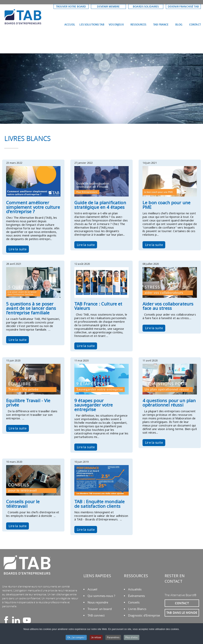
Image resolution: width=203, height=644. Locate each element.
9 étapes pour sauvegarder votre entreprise (93, 405)
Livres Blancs (137, 609)
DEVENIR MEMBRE (108, 7)
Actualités (135, 589)
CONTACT (182, 603)
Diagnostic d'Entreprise (144, 615)
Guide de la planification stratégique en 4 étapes (100, 205)
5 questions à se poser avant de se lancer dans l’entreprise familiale (31, 308)
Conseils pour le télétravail (23, 504)
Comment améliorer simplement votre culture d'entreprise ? (33, 207)
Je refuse (96, 638)
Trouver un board (100, 609)
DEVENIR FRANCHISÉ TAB (183, 7)
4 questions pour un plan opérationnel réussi (169, 403)
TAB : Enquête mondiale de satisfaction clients (99, 504)
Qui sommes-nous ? (101, 596)
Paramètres (113, 638)
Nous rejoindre (98, 602)
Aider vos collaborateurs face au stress (168, 306)
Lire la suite (17, 249)
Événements (136, 596)
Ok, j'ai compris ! (76, 638)
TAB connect (96, 615)
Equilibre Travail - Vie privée (28, 403)
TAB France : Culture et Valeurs (98, 306)
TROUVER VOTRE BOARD (71, 7)
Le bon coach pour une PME (166, 205)
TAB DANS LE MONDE (182, 613)
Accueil (93, 589)
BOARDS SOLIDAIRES (146, 7)
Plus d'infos (132, 638)
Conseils (134, 602)
